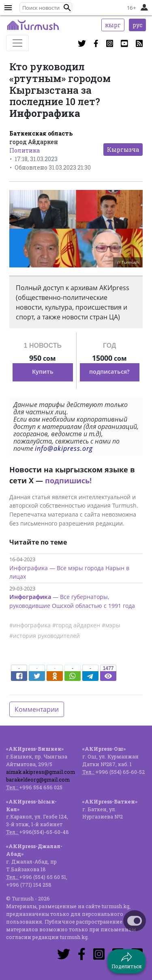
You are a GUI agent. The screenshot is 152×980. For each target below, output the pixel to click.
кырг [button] (113, 25)
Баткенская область (41, 133)
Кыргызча (123, 150)
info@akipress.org (64, 448)
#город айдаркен (76, 625)
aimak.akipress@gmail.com (41, 772)
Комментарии (37, 709)
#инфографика (30, 625)
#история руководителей (45, 636)
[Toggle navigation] (17, 43)
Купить (43, 372)
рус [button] (137, 25)
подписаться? (109, 372)
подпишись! (68, 480)
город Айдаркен (34, 142)
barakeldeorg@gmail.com (38, 780)
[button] (67, 8)
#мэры (111, 625)
